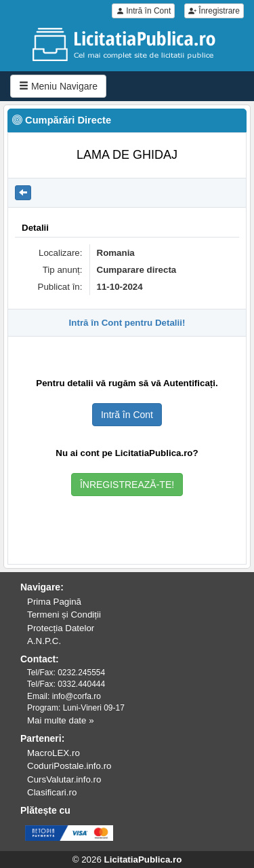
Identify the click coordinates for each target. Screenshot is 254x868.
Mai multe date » (61, 720)
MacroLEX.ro (54, 753)
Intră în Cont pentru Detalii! (127, 323)
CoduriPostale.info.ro (69, 766)
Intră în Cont (143, 11)
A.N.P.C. (44, 641)
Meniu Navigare (58, 86)
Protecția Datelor (61, 628)
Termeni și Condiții (64, 615)
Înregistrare (214, 11)
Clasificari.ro (52, 792)
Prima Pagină (54, 602)
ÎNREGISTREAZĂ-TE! (127, 485)
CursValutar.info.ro (64, 779)
